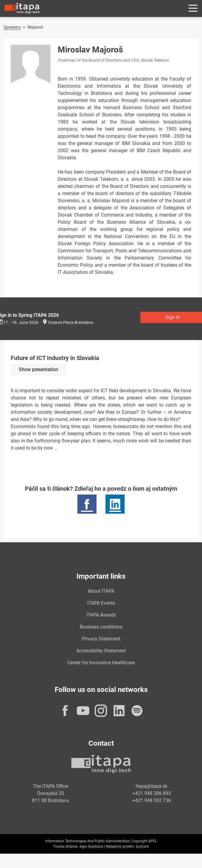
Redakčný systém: (120, 847)
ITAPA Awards (101, 615)
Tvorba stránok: (66, 847)
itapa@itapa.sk (151, 786)
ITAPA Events (101, 603)
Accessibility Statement (101, 651)
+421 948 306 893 (152, 793)
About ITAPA (101, 591)
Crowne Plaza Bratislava (71, 322)
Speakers (12, 27)
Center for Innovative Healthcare (101, 663)
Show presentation (39, 369)
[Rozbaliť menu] (193, 9)
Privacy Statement (101, 639)
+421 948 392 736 (152, 800)
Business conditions (101, 627)
